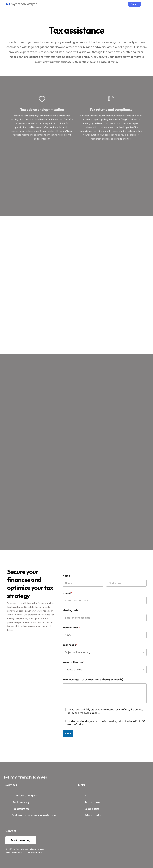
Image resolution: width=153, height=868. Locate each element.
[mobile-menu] (146, 4)
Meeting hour (71, 628)
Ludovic (27, 852)
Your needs (70, 645)
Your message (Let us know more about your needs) (93, 680)
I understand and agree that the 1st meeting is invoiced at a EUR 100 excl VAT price (106, 723)
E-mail (67, 593)
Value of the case (74, 662)
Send (68, 733)
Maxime (38, 852)
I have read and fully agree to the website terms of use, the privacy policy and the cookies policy (105, 711)
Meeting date (71, 610)
